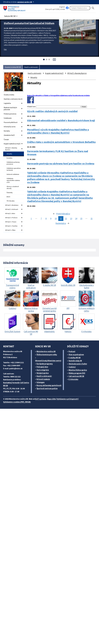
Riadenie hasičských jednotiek (10, 109)
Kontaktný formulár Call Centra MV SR (16, 384)
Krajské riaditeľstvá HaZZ (12, 144)
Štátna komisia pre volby (47, 355)
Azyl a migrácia (43, 370)
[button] (11, 16)
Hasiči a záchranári (31, 67)
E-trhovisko (73, 379)
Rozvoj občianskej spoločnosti (49, 385)
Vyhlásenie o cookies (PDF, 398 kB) (17, 402)
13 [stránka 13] (71, 218)
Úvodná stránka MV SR (13, 67)
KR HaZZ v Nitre (10, 213)
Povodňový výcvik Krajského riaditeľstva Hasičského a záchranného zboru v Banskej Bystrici (58, 131)
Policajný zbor (42, 367)
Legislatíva (7, 103)
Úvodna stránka (9, 95)
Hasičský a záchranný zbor (12, 99)
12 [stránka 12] (66, 218)
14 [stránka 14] (76, 218)
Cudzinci (72, 367)
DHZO (8, 197)
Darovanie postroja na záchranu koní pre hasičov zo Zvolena (61, 164)
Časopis (6, 139)
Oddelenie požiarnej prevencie (13, 163)
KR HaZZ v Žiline (10, 230)
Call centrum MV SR (76, 376)
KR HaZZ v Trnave (11, 222)
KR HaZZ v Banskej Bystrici (11, 149)
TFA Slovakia (11, 201)
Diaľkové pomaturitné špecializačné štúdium (29, 23)
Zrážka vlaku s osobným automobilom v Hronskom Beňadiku (61, 142)
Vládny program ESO (77, 373)
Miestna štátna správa (78, 370)
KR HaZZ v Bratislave (12, 205)
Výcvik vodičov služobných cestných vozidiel (52, 111)
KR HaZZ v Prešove (11, 218)
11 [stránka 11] (61, 218)
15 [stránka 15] (81, 218)
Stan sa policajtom (76, 355)
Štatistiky (10, 193)
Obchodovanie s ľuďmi (78, 364)
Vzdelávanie (8, 118)
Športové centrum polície (47, 388)
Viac (5, 49)
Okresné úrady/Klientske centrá (48, 361)
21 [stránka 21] (92, 218)
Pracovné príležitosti (11, 122)
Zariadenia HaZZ (9, 135)
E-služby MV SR (75, 358)
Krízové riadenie (43, 379)
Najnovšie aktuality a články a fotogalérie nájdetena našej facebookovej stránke (58, 95)
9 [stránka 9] (51, 218)
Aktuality (9, 154)
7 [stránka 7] (41, 218)
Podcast (72, 351)
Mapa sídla (51, 399)
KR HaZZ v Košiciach (12, 209)
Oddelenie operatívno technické (14, 169)
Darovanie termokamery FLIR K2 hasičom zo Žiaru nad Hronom (58, 153)
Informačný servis (10, 127)
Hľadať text (31, 107)
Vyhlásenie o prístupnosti (67, 399)
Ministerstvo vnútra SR (46, 351)
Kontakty (7, 131)
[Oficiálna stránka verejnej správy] (26, 2)
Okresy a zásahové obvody (13, 187)
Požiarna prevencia (10, 114)
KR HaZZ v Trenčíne (11, 226)
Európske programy (45, 364)
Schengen (41, 382)
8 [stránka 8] (46, 218)
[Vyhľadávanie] (80, 8)
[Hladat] (93, 8)
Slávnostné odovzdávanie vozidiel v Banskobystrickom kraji (61, 120)
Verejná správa (43, 373)
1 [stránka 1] (31, 218)
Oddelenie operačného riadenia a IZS (13, 180)
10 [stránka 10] (56, 218)
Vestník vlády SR (75, 361)
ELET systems (41, 399)
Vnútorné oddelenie (13, 174)
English (62, 7)
